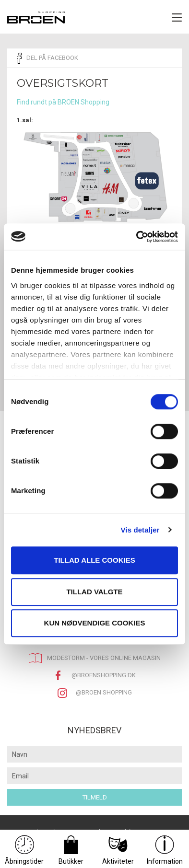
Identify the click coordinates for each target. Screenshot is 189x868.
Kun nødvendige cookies (95, 623)
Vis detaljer (140, 530)
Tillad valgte (94, 592)
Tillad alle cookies (94, 560)
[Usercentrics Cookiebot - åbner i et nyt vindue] (136, 237)
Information (165, 850)
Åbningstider (24, 850)
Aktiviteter (118, 850)
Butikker (71, 850)
